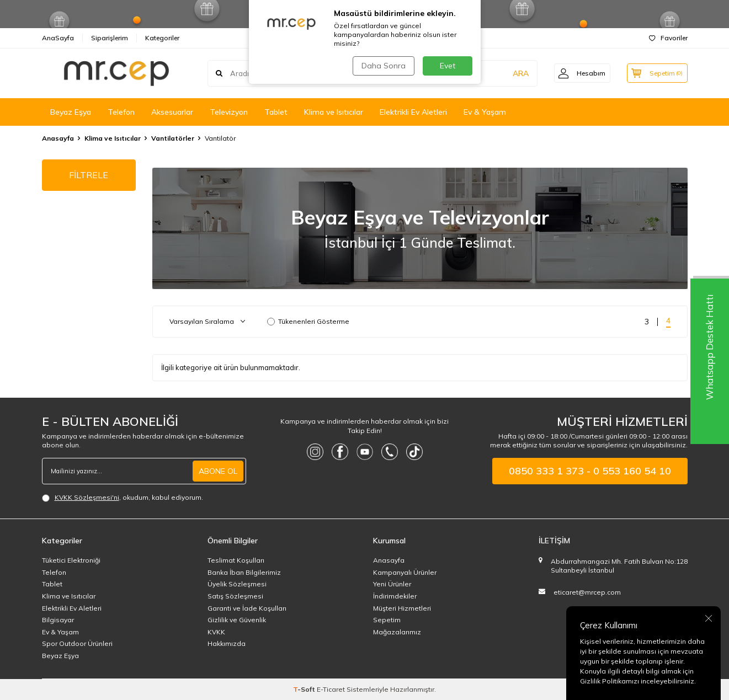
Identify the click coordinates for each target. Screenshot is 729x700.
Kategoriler (162, 38)
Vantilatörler (173, 138)
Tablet (276, 112)
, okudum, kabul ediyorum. (123, 498)
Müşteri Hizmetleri (402, 608)
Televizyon (229, 112)
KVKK (216, 632)
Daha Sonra (384, 66)
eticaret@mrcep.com (587, 592)
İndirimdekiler (395, 596)
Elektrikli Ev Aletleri (413, 112)
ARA (515, 73)
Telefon (121, 112)
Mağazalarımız (397, 632)
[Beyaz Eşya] (420, 228)
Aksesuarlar (172, 112)
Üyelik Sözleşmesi (237, 584)
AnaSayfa (58, 38)
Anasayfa (58, 138)
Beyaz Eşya (71, 112)
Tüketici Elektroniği (71, 560)
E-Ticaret (331, 689)
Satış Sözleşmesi (235, 596)
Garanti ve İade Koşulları (247, 608)
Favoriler (668, 38)
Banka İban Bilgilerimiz (244, 572)
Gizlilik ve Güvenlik (237, 620)
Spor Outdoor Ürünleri (77, 643)
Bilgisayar (58, 620)
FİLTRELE (89, 175)
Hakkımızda (227, 643)
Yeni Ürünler (392, 584)
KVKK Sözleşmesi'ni (87, 497)
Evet (448, 66)
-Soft (305, 689)
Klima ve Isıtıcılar (334, 112)
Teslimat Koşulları (236, 560)
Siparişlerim (110, 38)
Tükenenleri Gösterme (308, 321)
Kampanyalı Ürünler (405, 572)
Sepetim (387, 620)
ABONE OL (218, 471)
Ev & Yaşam (485, 112)
